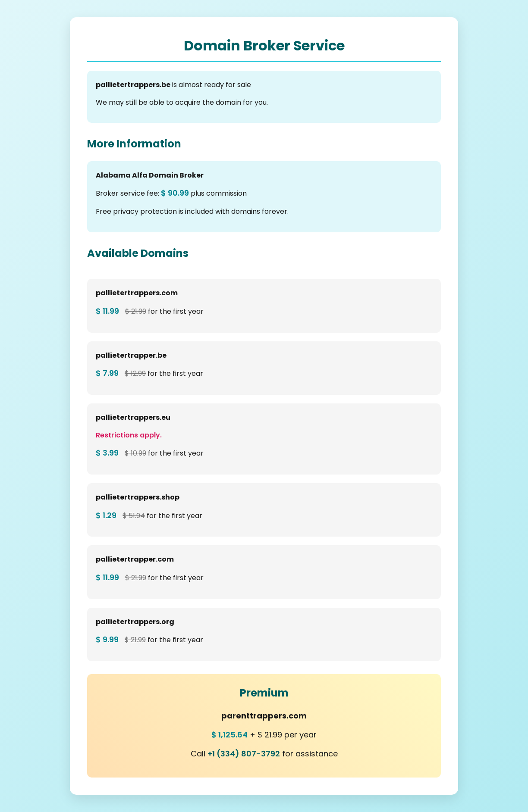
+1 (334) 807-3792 (244, 754)
